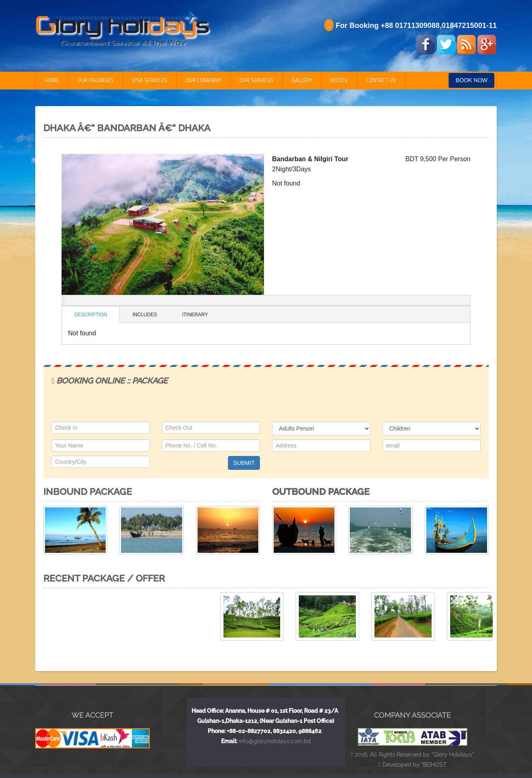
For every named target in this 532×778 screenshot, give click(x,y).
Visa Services (150, 80)
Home (52, 80)
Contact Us (381, 80)
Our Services (256, 80)
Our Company (203, 80)
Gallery (302, 80)
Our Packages (96, 80)
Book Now (471, 80)
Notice (339, 80)
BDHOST (435, 765)
